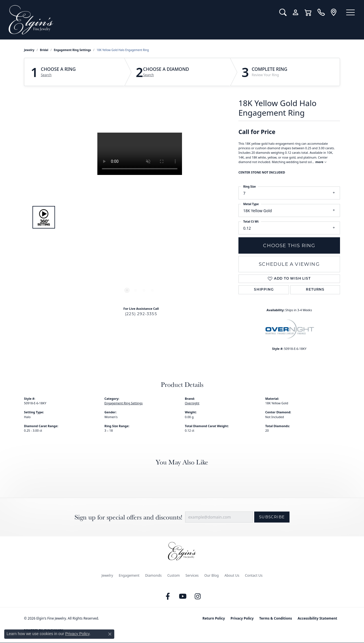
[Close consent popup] (110, 634)
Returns (315, 290)
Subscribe (272, 517)
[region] (140, 217)
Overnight (192, 403)
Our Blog (211, 575)
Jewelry (107, 575)
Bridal (44, 50)
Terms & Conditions (276, 618)
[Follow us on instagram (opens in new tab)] (198, 596)
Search (46, 75)
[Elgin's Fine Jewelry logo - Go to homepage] (139, 20)
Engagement (129, 575)
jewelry (29, 50)
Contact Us (254, 575)
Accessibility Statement (317, 618)
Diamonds (153, 575)
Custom (174, 575)
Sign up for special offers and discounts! (128, 517)
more (321, 162)
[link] (320, 12)
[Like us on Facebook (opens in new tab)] (168, 596)
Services (192, 575)
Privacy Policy (242, 618)
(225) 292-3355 (141, 314)
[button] (281, 12)
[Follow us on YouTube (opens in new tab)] (183, 596)
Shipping (264, 290)
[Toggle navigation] (350, 13)
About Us (232, 575)
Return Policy (214, 618)
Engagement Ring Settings (73, 50)
